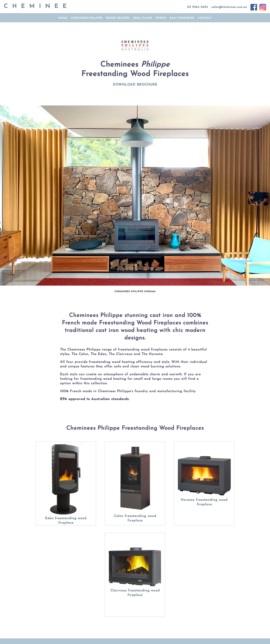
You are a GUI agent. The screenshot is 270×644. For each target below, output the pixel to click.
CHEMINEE (37, 6)
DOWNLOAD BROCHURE (135, 85)
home (63, 18)
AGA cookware (182, 18)
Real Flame (143, 18)
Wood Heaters (118, 18)
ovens (161, 18)
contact (205, 18)
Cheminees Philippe (87, 18)
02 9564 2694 (198, 7)
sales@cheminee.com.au (229, 7)
